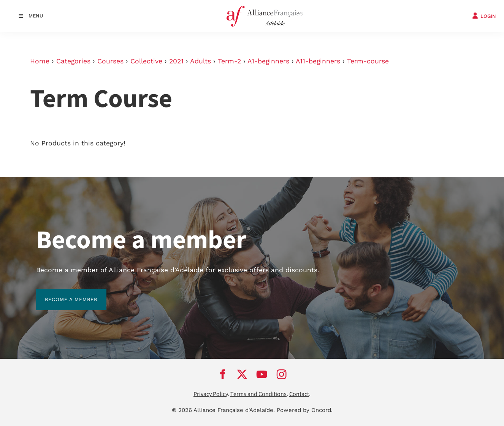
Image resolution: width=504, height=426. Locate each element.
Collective (146, 61)
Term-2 (229, 61)
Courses (110, 61)
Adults (200, 61)
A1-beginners (268, 61)
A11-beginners (318, 61)
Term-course (368, 61)
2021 (176, 61)
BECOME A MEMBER (63, 294)
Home (40, 61)
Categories (73, 61)
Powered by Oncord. (305, 410)
